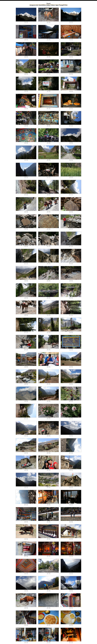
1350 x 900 (26, 23)
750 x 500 (26, 22)
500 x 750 (48, 108)
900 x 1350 (48, 109)
